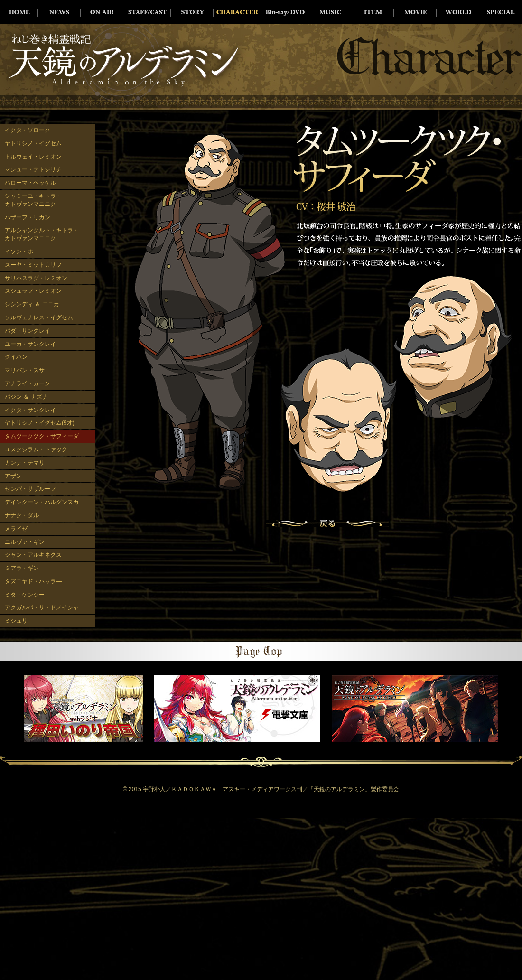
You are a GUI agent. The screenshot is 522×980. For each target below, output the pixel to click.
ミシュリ (16, 621)
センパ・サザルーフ (30, 489)
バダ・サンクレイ (28, 331)
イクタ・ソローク (28, 130)
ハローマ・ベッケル (30, 183)
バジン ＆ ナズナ (26, 397)
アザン (13, 476)
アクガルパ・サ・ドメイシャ (42, 607)
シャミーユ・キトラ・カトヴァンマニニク (33, 200)
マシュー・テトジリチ (33, 169)
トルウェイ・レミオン (33, 157)
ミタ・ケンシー (25, 595)
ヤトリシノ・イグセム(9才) (40, 423)
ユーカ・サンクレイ (30, 344)
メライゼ (16, 529)
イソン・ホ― (22, 252)
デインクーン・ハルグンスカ (42, 502)
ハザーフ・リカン (28, 217)
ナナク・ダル (22, 515)
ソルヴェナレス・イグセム (39, 317)
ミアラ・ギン (22, 568)
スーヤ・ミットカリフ (33, 265)
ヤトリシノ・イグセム (33, 143)
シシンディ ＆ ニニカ (32, 304)
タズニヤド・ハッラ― (33, 581)
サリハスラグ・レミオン (36, 278)
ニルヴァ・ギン (25, 542)
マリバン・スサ (25, 370)
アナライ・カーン (28, 383)
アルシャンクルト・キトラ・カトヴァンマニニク (42, 234)
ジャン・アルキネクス (33, 555)
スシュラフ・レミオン (33, 291)
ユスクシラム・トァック (36, 449)
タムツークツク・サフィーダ (42, 436)
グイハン (16, 357)
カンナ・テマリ (25, 463)
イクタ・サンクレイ (30, 410)
